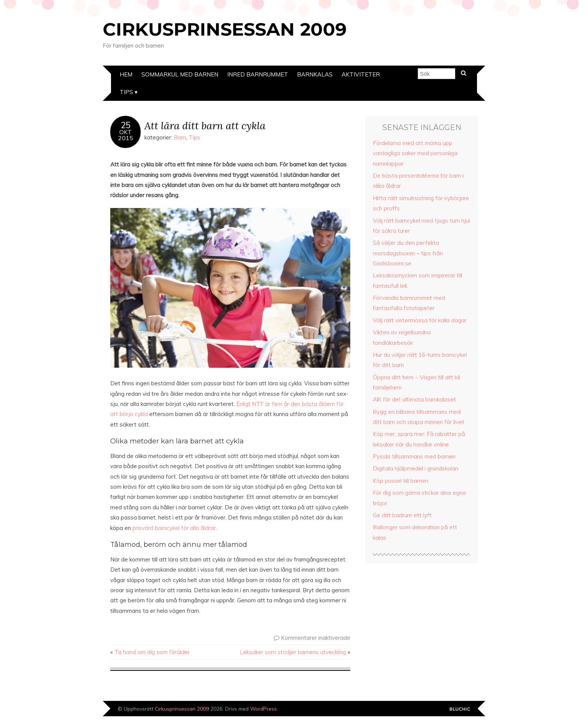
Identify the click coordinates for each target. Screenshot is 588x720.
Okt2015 (126, 135)
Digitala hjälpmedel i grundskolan (415, 468)
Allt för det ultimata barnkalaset (414, 399)
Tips (126, 92)
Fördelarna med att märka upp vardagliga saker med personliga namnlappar (415, 153)
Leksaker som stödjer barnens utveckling (293, 652)
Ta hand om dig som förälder (152, 652)
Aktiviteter (361, 74)
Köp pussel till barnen (400, 481)
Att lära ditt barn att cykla (205, 125)
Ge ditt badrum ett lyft (402, 515)
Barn (180, 137)
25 (126, 125)
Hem (126, 74)
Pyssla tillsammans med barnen (414, 456)
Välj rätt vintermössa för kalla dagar (420, 320)
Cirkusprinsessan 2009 (225, 29)
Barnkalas (315, 74)
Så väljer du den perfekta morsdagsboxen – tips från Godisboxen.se (408, 253)
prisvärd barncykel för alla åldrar (174, 528)
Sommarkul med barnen (180, 74)
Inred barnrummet (258, 74)
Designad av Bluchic (460, 709)
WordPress (263, 709)
